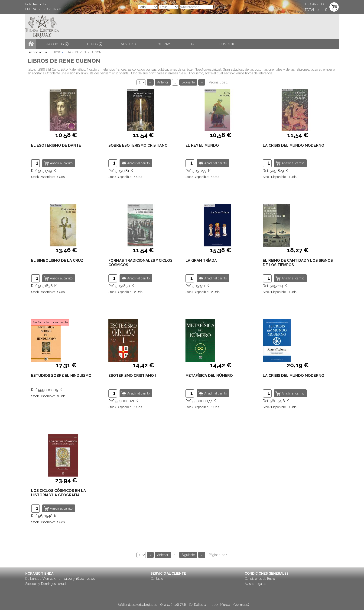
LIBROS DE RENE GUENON (83, 52)
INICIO (57, 52)
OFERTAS (164, 44)
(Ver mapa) (241, 605)
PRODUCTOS (57, 44)
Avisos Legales (255, 584)
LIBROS (95, 44)
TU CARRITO (314, 4)
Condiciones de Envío (260, 579)
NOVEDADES (130, 44)
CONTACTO (227, 44)
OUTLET (195, 44)
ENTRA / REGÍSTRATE (44, 9)
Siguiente (188, 82)
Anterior (163, 82)
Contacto (157, 579)
